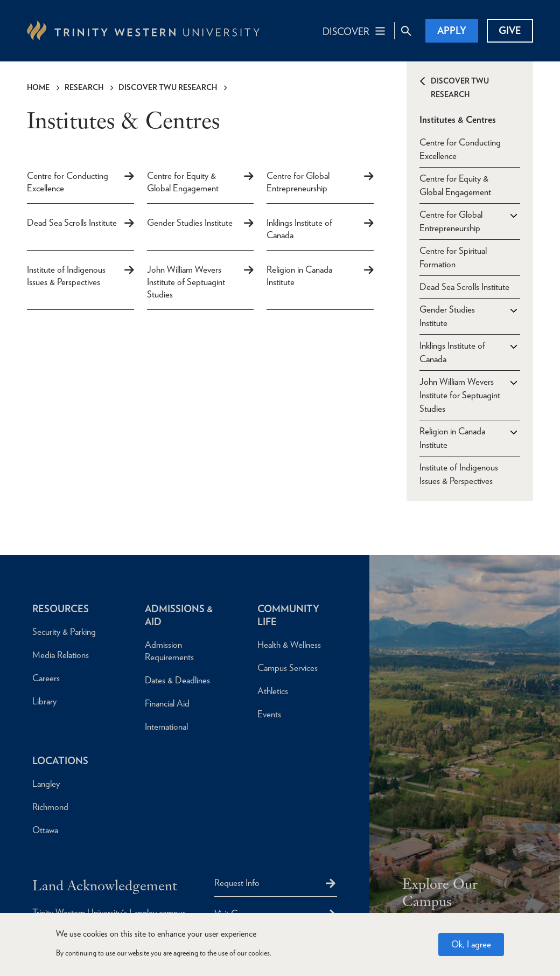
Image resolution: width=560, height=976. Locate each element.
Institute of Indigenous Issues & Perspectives (66, 276)
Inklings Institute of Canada (299, 229)
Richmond (50, 807)
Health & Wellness (289, 645)
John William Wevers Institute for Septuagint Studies (460, 395)
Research (84, 87)
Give (510, 30)
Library (44, 701)
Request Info (237, 883)
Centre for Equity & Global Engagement (183, 182)
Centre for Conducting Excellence (68, 182)
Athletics (273, 691)
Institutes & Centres (458, 120)
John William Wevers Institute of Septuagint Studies (186, 282)
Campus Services (288, 668)
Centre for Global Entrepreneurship (298, 182)
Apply (452, 30)
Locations (60, 761)
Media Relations (61, 655)
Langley (46, 784)
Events (269, 714)
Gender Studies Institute (190, 223)
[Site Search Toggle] (406, 31)
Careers (46, 678)
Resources (61, 609)
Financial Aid (167, 703)
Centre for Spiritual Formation (453, 257)
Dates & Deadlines (177, 680)
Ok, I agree (471, 944)
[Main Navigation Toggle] (355, 31)
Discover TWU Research (168, 87)
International (166, 726)
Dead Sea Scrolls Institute (72, 223)
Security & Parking (64, 632)
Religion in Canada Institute (299, 276)
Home (38, 87)
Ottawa (45, 830)
